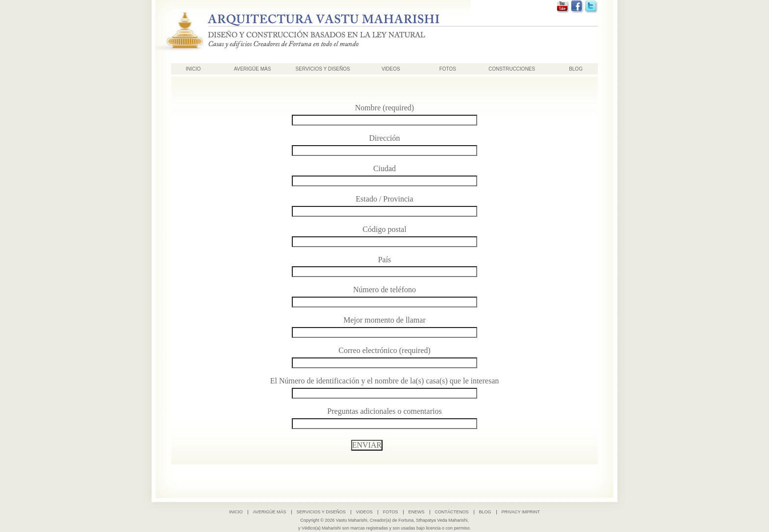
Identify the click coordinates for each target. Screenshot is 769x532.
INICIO (193, 69)
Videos (391, 69)
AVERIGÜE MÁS (252, 69)
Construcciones (512, 69)
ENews (417, 512)
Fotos (448, 69)
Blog (576, 69)
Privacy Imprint (521, 512)
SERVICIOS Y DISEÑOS (323, 69)
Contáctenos (452, 512)
